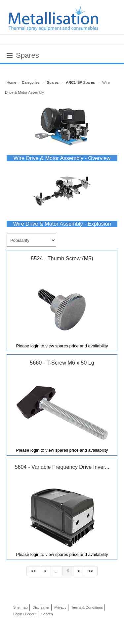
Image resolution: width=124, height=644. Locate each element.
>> (91, 571)
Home (11, 82)
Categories (31, 82)
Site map (21, 607)
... (57, 571)
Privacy (60, 607)
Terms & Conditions (87, 607)
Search (47, 614)
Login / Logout (25, 614)
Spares (53, 82)
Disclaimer (41, 607)
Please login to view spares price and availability (62, 346)
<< (33, 571)
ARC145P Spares (81, 82)
